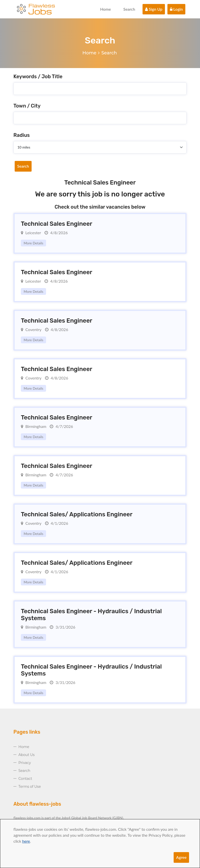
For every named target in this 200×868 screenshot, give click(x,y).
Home (106, 9)
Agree (181, 857)
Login (176, 9)
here (26, 841)
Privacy (25, 763)
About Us (26, 755)
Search (129, 9)
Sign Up (154, 9)
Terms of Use (30, 787)
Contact (25, 779)
